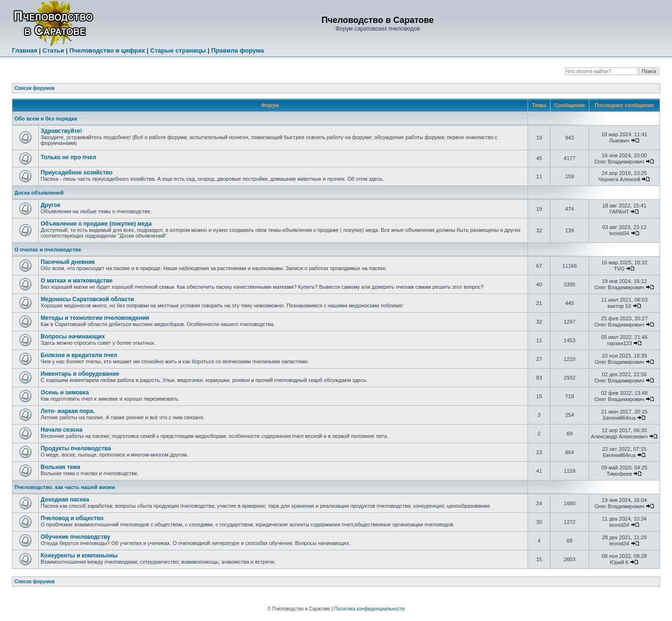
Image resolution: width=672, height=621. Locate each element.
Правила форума (237, 50)
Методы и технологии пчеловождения (95, 318)
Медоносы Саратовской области (87, 299)
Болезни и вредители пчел (79, 355)
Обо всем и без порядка (46, 119)
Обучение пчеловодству (75, 537)
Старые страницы (178, 50)
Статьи (53, 50)
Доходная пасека (65, 500)
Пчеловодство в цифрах (107, 50)
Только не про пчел (68, 157)
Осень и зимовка (65, 392)
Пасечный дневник (68, 262)
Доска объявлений (39, 193)
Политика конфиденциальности (370, 609)
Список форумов (35, 88)
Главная (25, 50)
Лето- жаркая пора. (68, 411)
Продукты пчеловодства (76, 448)
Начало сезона (61, 430)
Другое (50, 205)
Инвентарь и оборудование (80, 374)
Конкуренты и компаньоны (79, 556)
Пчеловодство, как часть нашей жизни (65, 487)
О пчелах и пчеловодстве (48, 250)
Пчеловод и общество (72, 518)
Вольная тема (61, 467)
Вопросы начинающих (73, 337)
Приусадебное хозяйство (77, 173)
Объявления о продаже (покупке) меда (96, 224)
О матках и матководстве (77, 281)
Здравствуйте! (61, 131)
